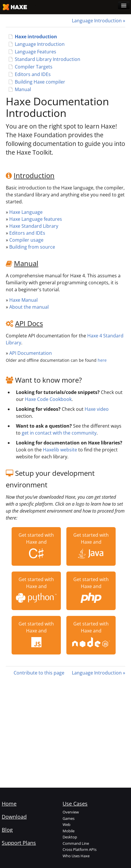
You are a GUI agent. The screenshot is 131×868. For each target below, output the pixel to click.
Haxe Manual (23, 300)
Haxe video (97, 409)
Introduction (34, 175)
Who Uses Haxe (76, 856)
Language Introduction (97, 21)
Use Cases (75, 804)
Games (69, 818)
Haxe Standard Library (34, 226)
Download (14, 817)
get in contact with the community (59, 433)
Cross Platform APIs (80, 849)
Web (67, 824)
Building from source (32, 247)
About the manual (29, 307)
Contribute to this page (39, 673)
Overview (71, 812)
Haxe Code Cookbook (48, 399)
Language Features (36, 52)
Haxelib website (60, 450)
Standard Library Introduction (48, 59)
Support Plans (19, 843)
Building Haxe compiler (40, 82)
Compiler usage (26, 240)
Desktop (70, 837)
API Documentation (31, 353)
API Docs (29, 323)
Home (9, 804)
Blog (7, 830)
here (102, 360)
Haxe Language (26, 212)
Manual (23, 89)
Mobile (69, 831)
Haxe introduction (36, 37)
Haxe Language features (36, 219)
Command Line (76, 843)
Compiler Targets (34, 67)
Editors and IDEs (33, 74)
